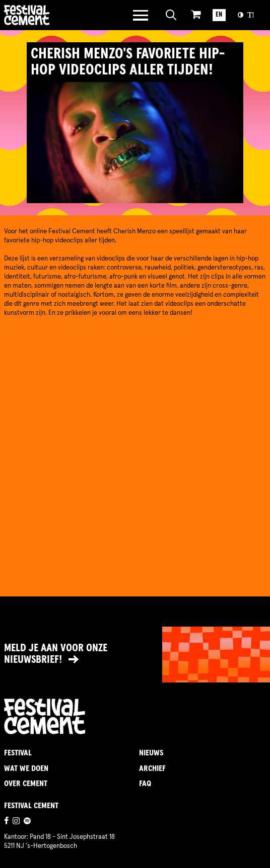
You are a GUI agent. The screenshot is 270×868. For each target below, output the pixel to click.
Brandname (55, 15)
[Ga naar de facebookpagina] (6, 822)
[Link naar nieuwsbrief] (135, 654)
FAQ (145, 784)
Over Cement (26, 784)
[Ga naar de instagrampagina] (16, 822)
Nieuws (151, 753)
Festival (18, 753)
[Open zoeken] (171, 15)
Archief (152, 768)
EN (219, 15)
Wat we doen (26, 768)
